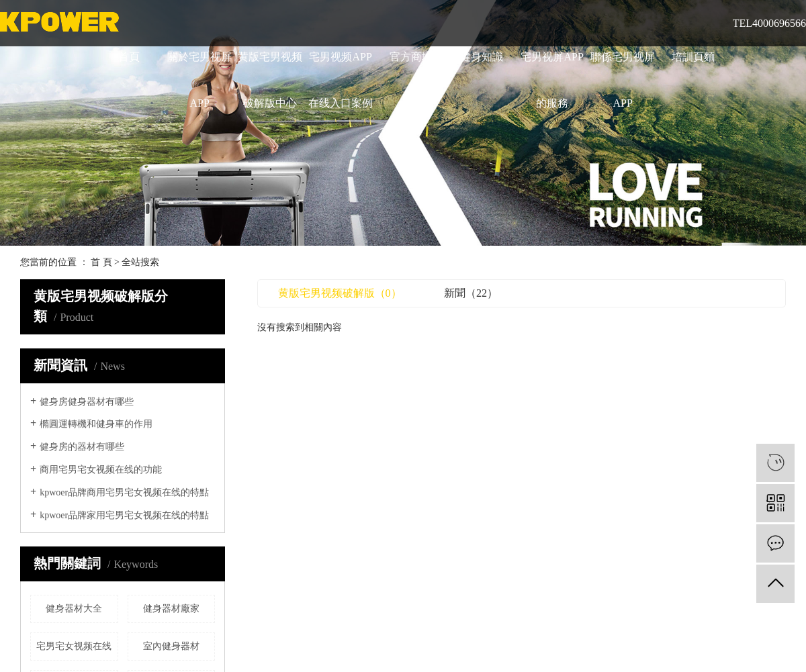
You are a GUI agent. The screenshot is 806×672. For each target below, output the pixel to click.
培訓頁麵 (693, 57)
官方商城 (411, 57)
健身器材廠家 (171, 609)
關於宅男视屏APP (199, 80)
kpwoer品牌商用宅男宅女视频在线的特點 (124, 492)
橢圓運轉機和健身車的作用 (96, 424)
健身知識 (482, 57)
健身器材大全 (74, 609)
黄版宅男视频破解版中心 (270, 80)
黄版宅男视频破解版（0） (340, 293)
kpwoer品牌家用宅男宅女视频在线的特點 (124, 515)
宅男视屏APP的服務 (552, 80)
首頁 (129, 57)
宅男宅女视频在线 (74, 646)
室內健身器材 (171, 646)
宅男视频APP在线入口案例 (341, 80)
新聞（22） (471, 293)
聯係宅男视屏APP (623, 80)
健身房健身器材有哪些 (87, 402)
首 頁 (101, 262)
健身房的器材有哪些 (82, 447)
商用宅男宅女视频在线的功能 (101, 470)
